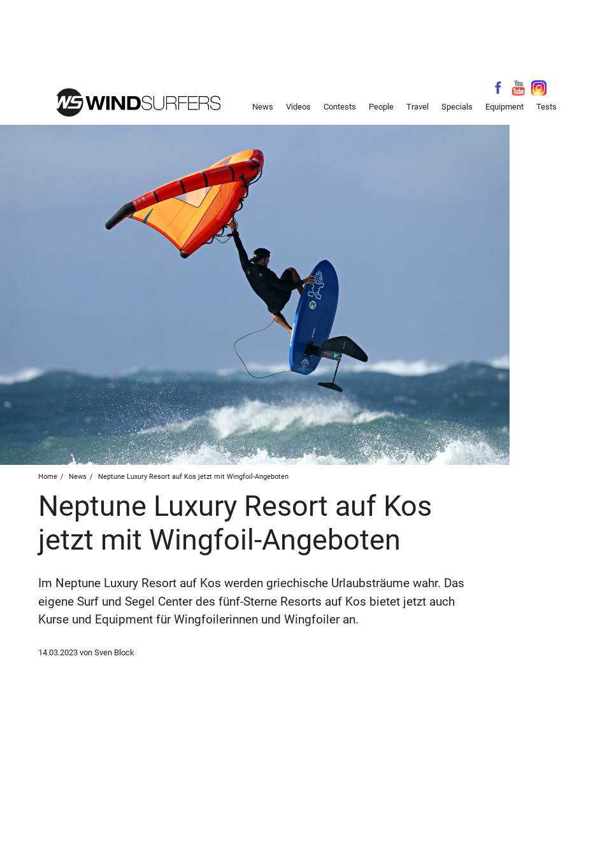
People (381, 107)
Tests (547, 107)
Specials (457, 107)
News (263, 107)
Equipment (504, 107)
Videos (298, 107)
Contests (340, 107)
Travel (418, 107)
